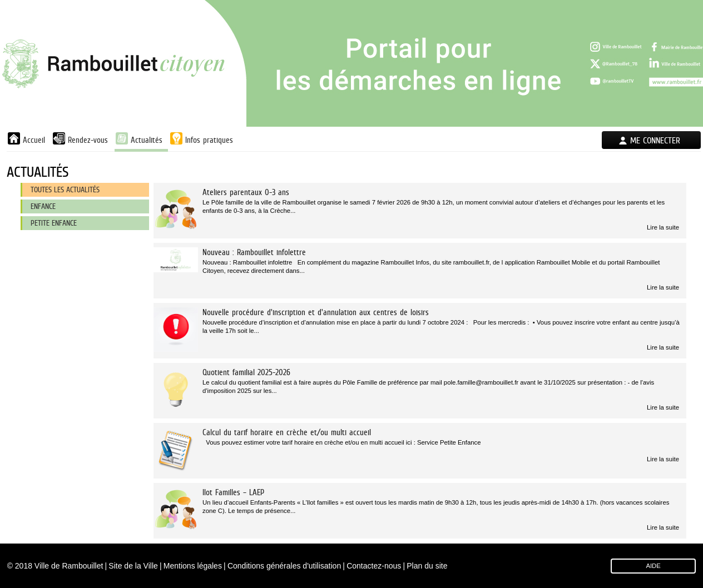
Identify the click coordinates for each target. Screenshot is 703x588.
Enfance (43, 206)
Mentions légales (193, 566)
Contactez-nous (374, 566)
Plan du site (427, 566)
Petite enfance (54, 223)
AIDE (653, 566)
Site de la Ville (133, 566)
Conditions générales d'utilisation (284, 566)
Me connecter (655, 140)
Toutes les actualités (65, 190)
